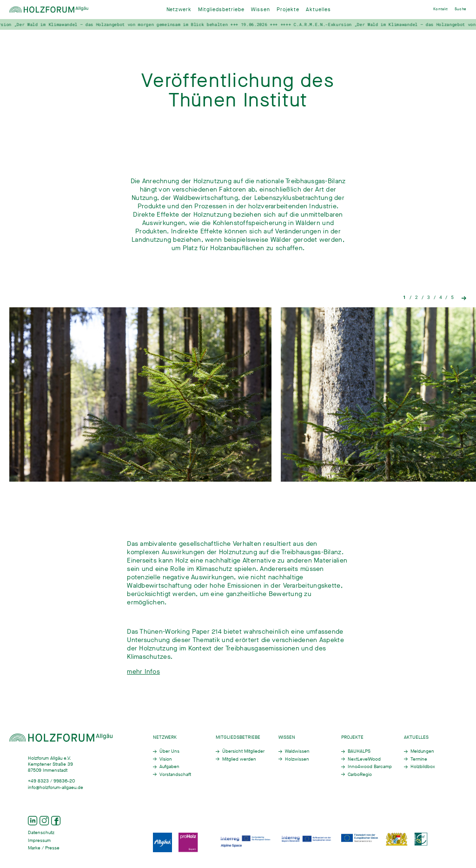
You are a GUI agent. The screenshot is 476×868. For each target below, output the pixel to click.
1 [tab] (404, 298)
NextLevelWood (364, 759)
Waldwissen (297, 751)
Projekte (288, 10)
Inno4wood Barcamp (370, 766)
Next (464, 298)
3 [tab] (429, 298)
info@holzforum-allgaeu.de (56, 787)
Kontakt (441, 9)
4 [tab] (441, 298)
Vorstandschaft (175, 774)
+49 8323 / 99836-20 (51, 781)
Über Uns (169, 751)
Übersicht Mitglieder (243, 751)
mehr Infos (143, 681)
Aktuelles (318, 10)
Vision (166, 759)
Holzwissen (297, 759)
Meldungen (422, 751)
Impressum (39, 840)
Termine (419, 759)
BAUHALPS (359, 751)
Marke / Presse (44, 848)
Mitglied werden (239, 759)
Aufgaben (169, 766)
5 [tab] (452, 298)
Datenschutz (41, 832)
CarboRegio (360, 774)
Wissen (261, 10)
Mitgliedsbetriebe (221, 10)
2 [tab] (416, 298)
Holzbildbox (423, 766)
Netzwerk (179, 10)
